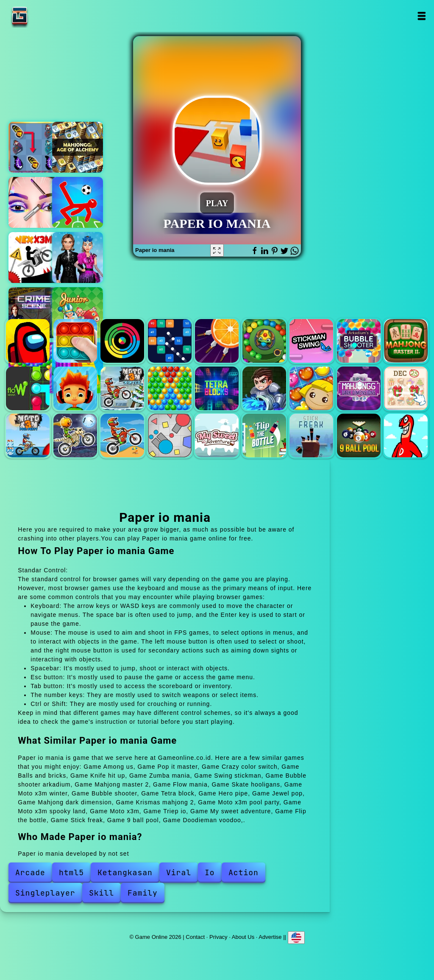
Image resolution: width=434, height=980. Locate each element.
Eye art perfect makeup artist (34, 202)
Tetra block (217, 388)
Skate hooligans (75, 388)
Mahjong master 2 (406, 341)
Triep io (170, 435)
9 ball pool (359, 435)
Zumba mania (264, 341)
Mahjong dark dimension (359, 388)
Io (210, 872)
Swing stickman (311, 341)
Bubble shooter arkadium (359, 341)
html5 (71, 872)
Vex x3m (34, 258)
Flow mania (28, 388)
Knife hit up (217, 341)
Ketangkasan (125, 872)
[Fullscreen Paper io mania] (217, 250)
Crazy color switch (122, 341)
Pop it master (75, 341)
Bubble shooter (170, 388)
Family (143, 893)
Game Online (46, 16)
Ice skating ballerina (78, 258)
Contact (195, 937)
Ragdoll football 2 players (78, 202)
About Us (243, 937)
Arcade (30, 872)
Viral (179, 872)
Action (243, 872)
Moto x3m (122, 435)
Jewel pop (311, 388)
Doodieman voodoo (406, 435)
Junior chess (78, 313)
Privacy (218, 937)
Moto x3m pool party (28, 435)
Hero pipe (264, 388)
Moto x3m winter (122, 388)
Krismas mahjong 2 (406, 388)
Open (421, 16)
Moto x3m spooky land (75, 435)
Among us (28, 341)
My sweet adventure (217, 435)
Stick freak (311, 435)
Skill (102, 893)
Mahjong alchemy (78, 147)
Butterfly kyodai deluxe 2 (34, 147)
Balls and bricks (170, 341)
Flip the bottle (264, 435)
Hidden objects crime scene (34, 313)
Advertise (270, 937)
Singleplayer (45, 893)
